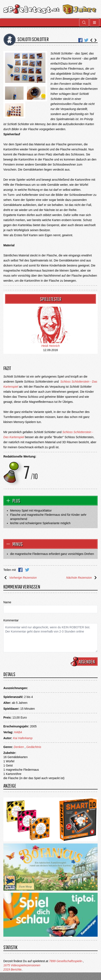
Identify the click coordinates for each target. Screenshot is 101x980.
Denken (19, 747)
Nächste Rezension (82, 578)
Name (7, 602)
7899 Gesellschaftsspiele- (66, 961)
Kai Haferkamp (23, 738)
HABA (18, 732)
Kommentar (11, 620)
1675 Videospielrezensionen (22, 965)
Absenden (85, 662)
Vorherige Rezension (20, 578)
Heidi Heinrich (50, 346)
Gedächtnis (34, 747)
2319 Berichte (12, 969)
